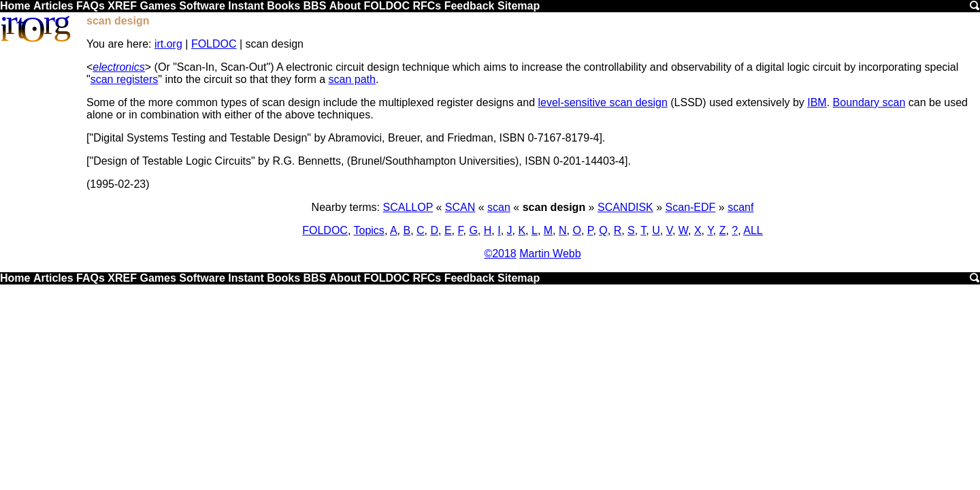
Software (202, 6)
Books (283, 6)
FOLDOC (387, 6)
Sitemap (519, 6)
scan (499, 207)
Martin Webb (550, 254)
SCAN (460, 207)
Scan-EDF (691, 207)
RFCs (427, 6)
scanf (740, 207)
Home (15, 6)
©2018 (500, 254)
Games (158, 6)
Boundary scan (869, 102)
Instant (246, 6)
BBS (315, 6)
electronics (118, 67)
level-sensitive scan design (602, 102)
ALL (753, 230)
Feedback (470, 6)
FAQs (91, 6)
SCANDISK (625, 207)
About (345, 6)
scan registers (125, 79)
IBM (817, 102)
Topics (369, 230)
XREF (122, 6)
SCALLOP (408, 207)
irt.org (168, 44)
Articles (53, 6)
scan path (352, 79)
